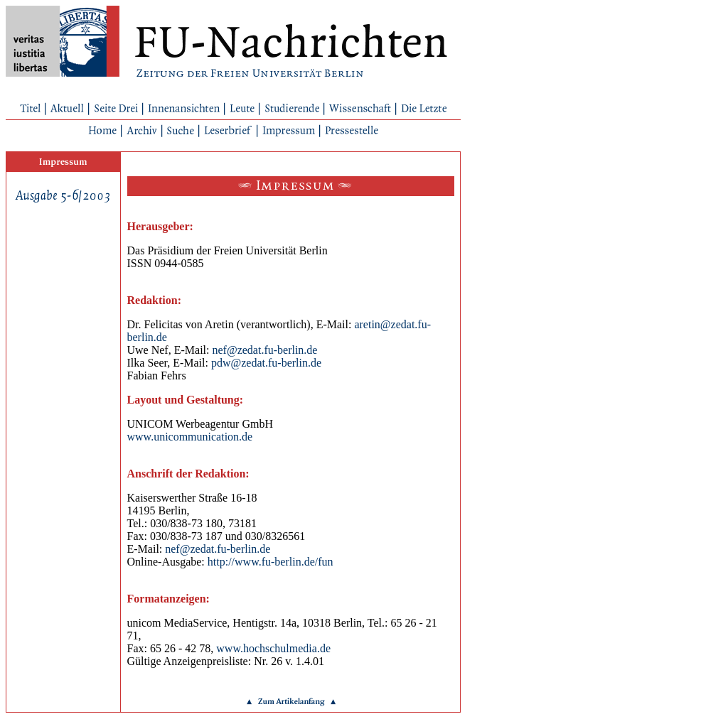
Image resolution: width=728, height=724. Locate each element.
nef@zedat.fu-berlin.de (264, 350)
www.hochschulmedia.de (273, 648)
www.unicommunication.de (190, 437)
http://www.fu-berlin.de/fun (271, 562)
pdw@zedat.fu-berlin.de (266, 363)
